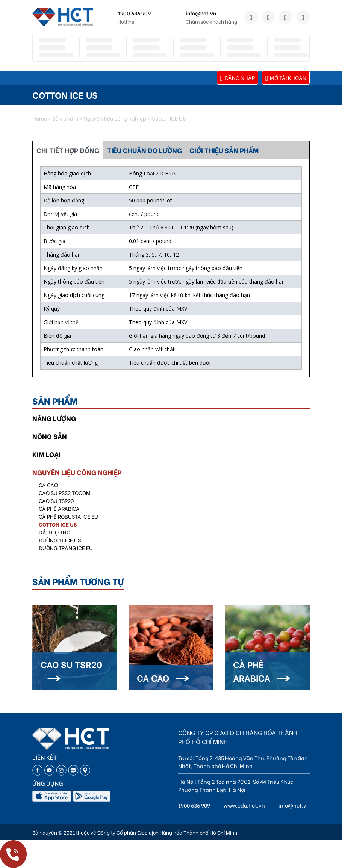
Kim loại (46, 454)
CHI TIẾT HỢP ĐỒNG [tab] (68, 150)
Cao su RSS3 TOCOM (65, 493)
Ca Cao (48, 485)
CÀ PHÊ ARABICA (59, 508)
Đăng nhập (238, 78)
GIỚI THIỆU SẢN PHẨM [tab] (224, 150)
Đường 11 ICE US (60, 540)
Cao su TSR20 (56, 500)
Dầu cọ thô (54, 532)
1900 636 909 (134, 13)
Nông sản (50, 436)
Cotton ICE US (58, 524)
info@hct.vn (201, 13)
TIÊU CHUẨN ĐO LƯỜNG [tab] (145, 150)
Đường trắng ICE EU (66, 548)
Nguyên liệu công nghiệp (115, 118)
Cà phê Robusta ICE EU (68, 516)
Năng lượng (54, 418)
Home (40, 118)
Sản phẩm (65, 118)
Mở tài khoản (286, 78)
